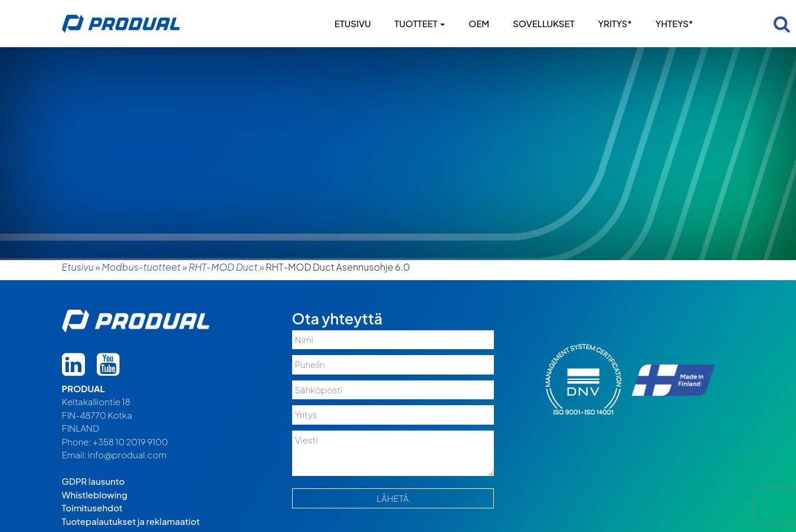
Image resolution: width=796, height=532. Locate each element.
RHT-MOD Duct (223, 267)
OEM (479, 23)
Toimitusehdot (92, 508)
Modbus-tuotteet (141, 267)
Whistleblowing (95, 495)
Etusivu (353, 23)
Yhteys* (674, 23)
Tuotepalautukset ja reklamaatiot (131, 521)
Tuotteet (420, 23)
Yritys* (615, 23)
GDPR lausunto (94, 481)
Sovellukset (543, 23)
